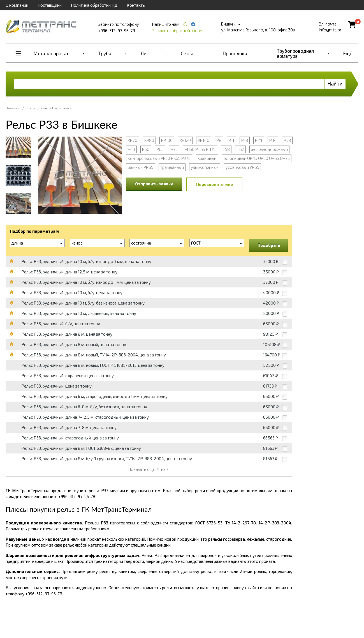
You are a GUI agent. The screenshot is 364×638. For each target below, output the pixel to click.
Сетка (187, 53)
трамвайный (172, 167)
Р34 (273, 140)
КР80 (149, 140)
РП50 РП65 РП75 (200, 149)
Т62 (240, 149)
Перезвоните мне (215, 184)
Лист (146, 53)
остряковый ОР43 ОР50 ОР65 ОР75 (257, 158)
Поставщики (50, 5)
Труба (105, 53)
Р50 (146, 149)
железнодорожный (269, 149)
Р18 (245, 140)
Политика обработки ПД (94, 5)
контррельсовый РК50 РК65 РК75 (159, 158)
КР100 (167, 140)
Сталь (31, 108)
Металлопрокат (51, 53)
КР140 (204, 140)
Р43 (131, 149)
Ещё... (349, 53)
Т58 (226, 149)
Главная (13, 108)
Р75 (174, 149)
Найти (335, 83)
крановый (207, 158)
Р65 (160, 149)
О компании (17, 5)
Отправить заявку (154, 184)
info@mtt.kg (330, 30)
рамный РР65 (141, 167)
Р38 (287, 140)
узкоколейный (205, 167)
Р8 (219, 140)
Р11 (231, 140)
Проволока (235, 53)
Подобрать (269, 245)
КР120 (185, 140)
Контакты (136, 5)
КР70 (133, 140)
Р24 (259, 140)
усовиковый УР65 (242, 167)
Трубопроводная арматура (295, 53)
